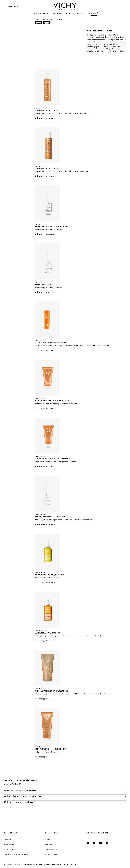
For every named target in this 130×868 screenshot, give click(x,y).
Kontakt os (47, 839)
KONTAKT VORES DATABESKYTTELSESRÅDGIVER (16, 855)
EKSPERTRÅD (69, 14)
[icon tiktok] (107, 843)
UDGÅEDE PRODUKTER (51, 855)
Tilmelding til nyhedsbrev (51, 850)
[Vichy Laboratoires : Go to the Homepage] (65, 6)
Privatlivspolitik (7, 839)
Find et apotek (48, 844)
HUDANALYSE (56, 14)
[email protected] (45, 864)
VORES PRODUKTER (41, 14)
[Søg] (94, 14)
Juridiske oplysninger (9, 844)
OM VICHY (81, 14)
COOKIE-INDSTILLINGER (10, 850)
